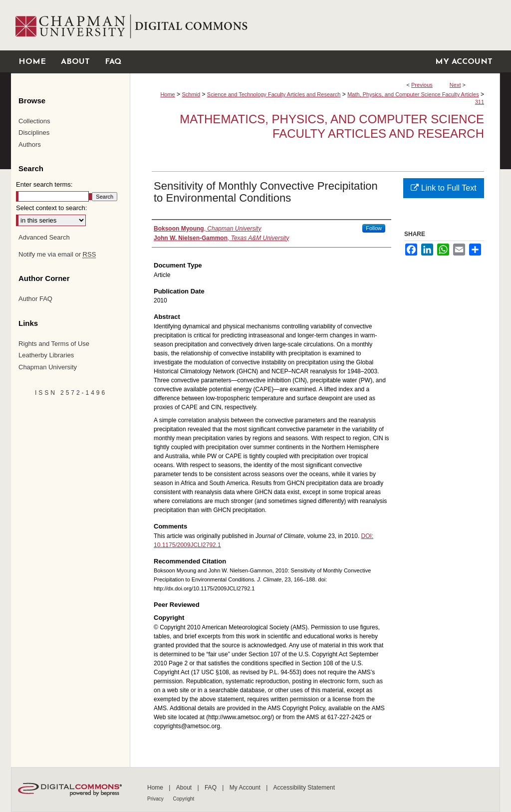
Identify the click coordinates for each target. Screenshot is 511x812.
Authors (30, 144)
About (185, 788)
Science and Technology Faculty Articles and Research (274, 94)
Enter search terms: (44, 184)
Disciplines (34, 133)
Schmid (191, 94)
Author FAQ (35, 299)
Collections (34, 121)
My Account (246, 788)
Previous (422, 85)
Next (455, 85)
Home (167, 94)
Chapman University (48, 367)
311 (480, 102)
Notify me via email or (57, 255)
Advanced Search (44, 237)
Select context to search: (51, 208)
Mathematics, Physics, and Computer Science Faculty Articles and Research (332, 126)
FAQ (211, 788)
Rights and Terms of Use (54, 344)
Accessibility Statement (304, 788)
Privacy (156, 799)
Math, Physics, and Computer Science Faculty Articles (413, 94)
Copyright (184, 799)
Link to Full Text (443, 188)
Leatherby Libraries (46, 355)
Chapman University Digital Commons (315, 25)
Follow (374, 228)
